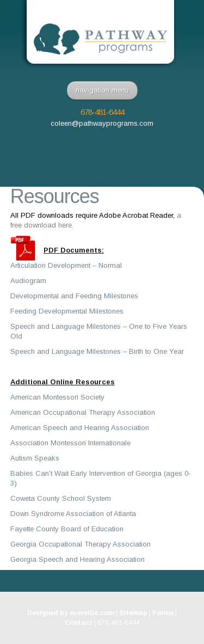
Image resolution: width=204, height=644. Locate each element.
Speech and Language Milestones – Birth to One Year (97, 351)
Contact (79, 623)
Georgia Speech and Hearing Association (78, 559)
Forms (163, 613)
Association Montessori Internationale (70, 443)
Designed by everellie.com (71, 613)
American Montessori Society (57, 397)
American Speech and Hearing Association (80, 428)
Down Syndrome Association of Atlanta (73, 514)
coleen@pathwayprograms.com (102, 123)
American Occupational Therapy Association (83, 412)
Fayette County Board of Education (67, 529)
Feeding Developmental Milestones (67, 311)
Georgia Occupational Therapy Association (81, 544)
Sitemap (133, 613)
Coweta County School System (61, 498)
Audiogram (28, 281)
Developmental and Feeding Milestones (74, 296)
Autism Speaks (35, 458)
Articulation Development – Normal (66, 265)
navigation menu (102, 90)
